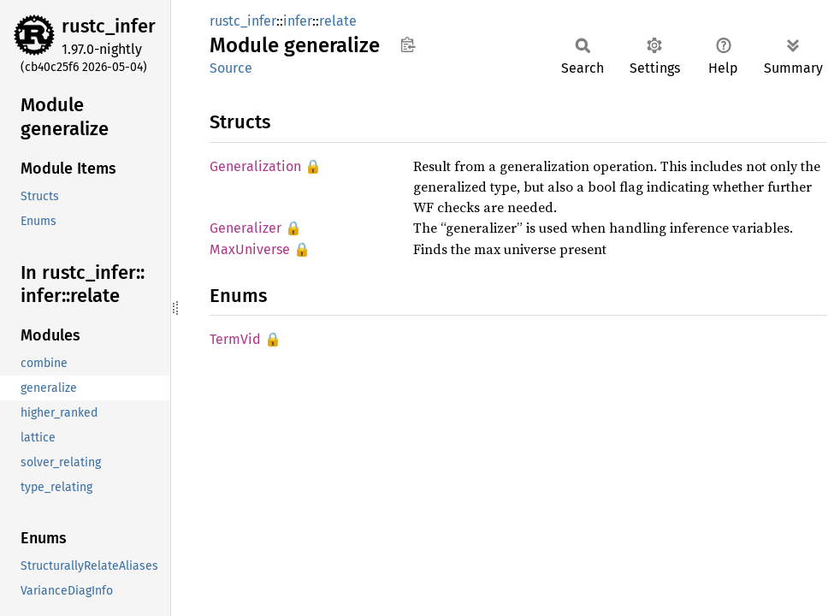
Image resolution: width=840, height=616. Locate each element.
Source (231, 68)
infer (298, 21)
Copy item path (408, 44)
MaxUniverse (250, 249)
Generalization (255, 166)
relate (338, 21)
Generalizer (245, 228)
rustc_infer (109, 26)
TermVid (235, 339)
